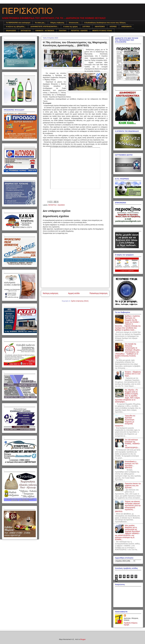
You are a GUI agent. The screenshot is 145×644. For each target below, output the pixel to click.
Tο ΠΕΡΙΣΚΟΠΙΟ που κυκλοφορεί (18, 23)
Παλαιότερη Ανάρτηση (98, 293)
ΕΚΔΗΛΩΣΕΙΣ (11, 31)
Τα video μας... (40, 23)
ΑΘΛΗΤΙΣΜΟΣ (100, 27)
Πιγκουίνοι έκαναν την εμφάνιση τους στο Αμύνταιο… (133, 486)
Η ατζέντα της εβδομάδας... (16, 27)
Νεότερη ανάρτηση (50, 293)
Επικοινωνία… (74, 23)
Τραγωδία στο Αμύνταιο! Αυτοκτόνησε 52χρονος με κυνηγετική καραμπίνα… (125, 421)
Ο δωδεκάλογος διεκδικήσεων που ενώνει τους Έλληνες (105, 23)
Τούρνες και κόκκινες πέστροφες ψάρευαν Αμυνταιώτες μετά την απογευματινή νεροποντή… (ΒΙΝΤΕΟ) (128, 506)
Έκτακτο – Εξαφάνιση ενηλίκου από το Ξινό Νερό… (133, 374)
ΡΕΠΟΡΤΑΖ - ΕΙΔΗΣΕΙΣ (79, 31)
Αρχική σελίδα (74, 293)
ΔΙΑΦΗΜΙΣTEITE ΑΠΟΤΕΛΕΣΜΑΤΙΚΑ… (45, 27)
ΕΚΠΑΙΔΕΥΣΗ (26, 31)
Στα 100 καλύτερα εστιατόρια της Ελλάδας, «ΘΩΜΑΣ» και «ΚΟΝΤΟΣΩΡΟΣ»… (132, 444)
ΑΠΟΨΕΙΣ (113, 27)
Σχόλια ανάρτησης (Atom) (80, 301)
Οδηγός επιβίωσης (57, 23)
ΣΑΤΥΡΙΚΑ (86, 27)
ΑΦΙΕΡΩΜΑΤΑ (126, 27)
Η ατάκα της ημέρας (71, 27)
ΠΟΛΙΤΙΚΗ (63, 31)
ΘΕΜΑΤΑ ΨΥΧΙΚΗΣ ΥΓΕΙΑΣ (102, 31)
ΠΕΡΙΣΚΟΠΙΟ (27, 11)
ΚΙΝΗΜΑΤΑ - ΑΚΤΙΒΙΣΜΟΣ (45, 31)
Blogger (83, 639)
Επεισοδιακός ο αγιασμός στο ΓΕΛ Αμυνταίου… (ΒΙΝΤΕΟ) (132, 465)
